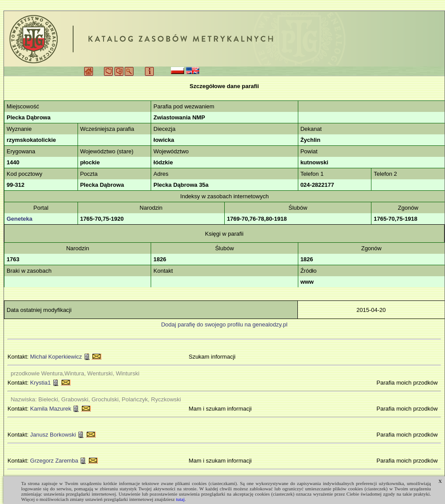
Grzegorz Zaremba (54, 461)
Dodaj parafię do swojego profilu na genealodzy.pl (224, 324)
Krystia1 (40, 383)
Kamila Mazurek (50, 409)
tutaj (180, 499)
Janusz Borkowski (53, 435)
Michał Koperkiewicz (56, 357)
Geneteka (20, 219)
